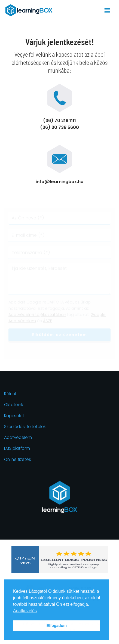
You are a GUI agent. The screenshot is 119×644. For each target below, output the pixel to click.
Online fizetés (18, 459)
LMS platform (17, 448)
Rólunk (10, 394)
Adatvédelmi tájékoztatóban (37, 315)
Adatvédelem (18, 437)
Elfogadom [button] (57, 626)
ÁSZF (48, 321)
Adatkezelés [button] (25, 611)
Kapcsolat (14, 416)
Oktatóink (14, 405)
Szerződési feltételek (25, 427)
